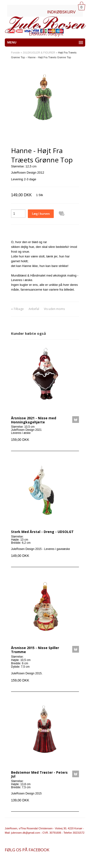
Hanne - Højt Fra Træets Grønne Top (49, 57)
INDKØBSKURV (61, 12)
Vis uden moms (54, 309)
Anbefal (34, 309)
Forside (15, 53)
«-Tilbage (17, 309)
